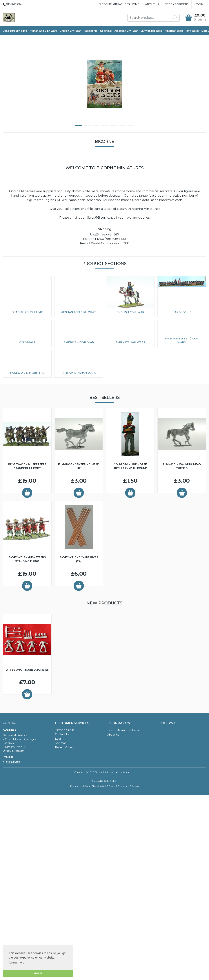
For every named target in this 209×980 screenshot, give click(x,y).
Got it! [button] (38, 973)
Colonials (106, 31)
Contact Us (62, 734)
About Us (152, 4)
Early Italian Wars (151, 31)
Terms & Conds (65, 730)
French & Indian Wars (79, 373)
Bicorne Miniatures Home (119, 4)
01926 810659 (11, 763)
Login (199, 4)
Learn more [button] (17, 962)
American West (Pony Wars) (182, 31)
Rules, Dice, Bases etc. (27, 373)
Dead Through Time (15, 31)
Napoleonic (90, 31)
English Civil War (70, 31)
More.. (205, 31)
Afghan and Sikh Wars (43, 31)
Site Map (61, 743)
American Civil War (126, 31)
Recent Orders (177, 4)
